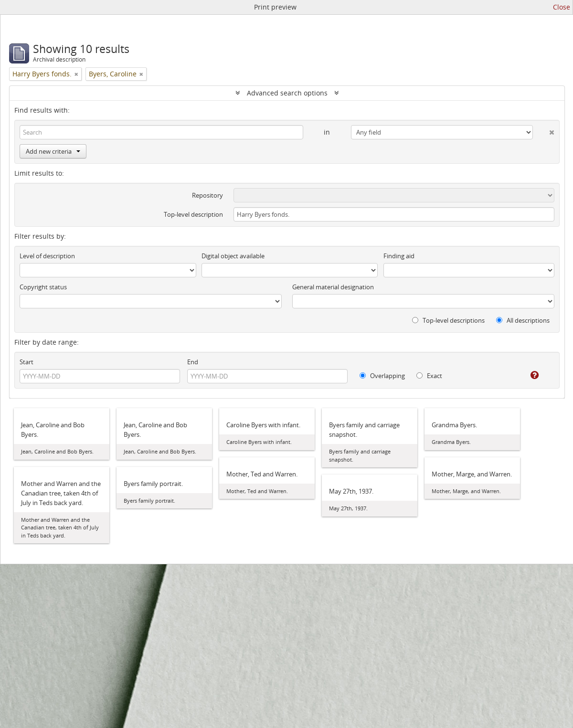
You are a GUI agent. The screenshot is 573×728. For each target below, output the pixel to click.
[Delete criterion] (544, 130)
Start (27, 362)
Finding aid (399, 256)
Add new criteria (53, 151)
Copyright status (43, 287)
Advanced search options (287, 93)
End (193, 362)
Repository (207, 195)
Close (562, 7)
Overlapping (382, 376)
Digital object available (233, 256)
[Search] (161, 132)
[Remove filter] (76, 74)
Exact (429, 376)
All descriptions (523, 320)
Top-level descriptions (448, 320)
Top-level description (193, 214)
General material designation (333, 287)
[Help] (528, 375)
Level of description (47, 256)
